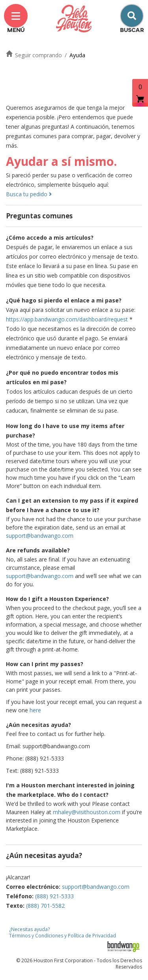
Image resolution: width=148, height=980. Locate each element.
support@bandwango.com (40, 536)
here (35, 710)
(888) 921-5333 (54, 896)
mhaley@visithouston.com (87, 812)
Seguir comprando (38, 55)
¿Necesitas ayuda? (29, 929)
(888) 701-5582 (45, 906)
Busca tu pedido (29, 194)
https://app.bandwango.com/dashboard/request (67, 319)
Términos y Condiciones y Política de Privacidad (63, 936)
